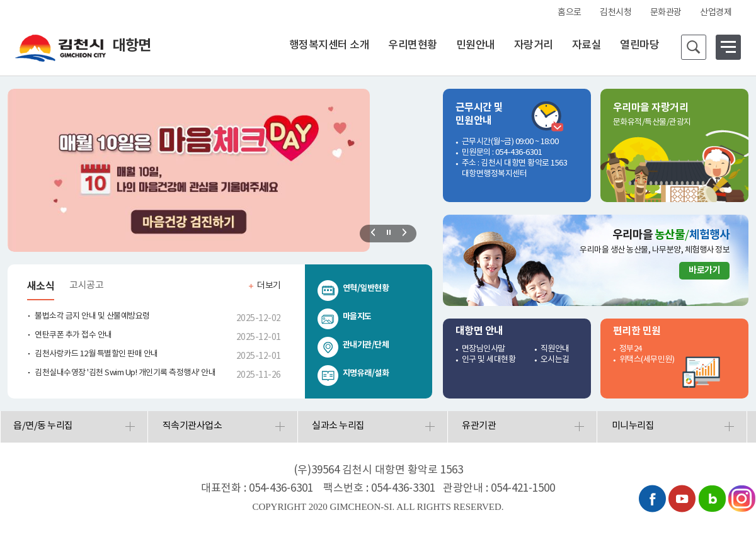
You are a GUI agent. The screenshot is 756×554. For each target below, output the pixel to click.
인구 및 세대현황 (489, 360)
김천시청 (616, 13)
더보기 (269, 286)
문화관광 (666, 13)
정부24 (631, 349)
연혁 (350, 288)
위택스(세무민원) (647, 360)
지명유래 (357, 373)
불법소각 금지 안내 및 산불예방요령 (92, 316)
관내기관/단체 (366, 345)
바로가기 (704, 270)
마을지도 (357, 317)
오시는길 (555, 360)
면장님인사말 (484, 349)
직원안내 (555, 349)
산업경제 (716, 13)
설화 (381, 373)
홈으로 (570, 13)
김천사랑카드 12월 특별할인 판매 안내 (96, 354)
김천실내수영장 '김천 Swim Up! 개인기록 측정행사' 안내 (125, 373)
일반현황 (374, 288)
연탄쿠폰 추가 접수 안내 (73, 335)
